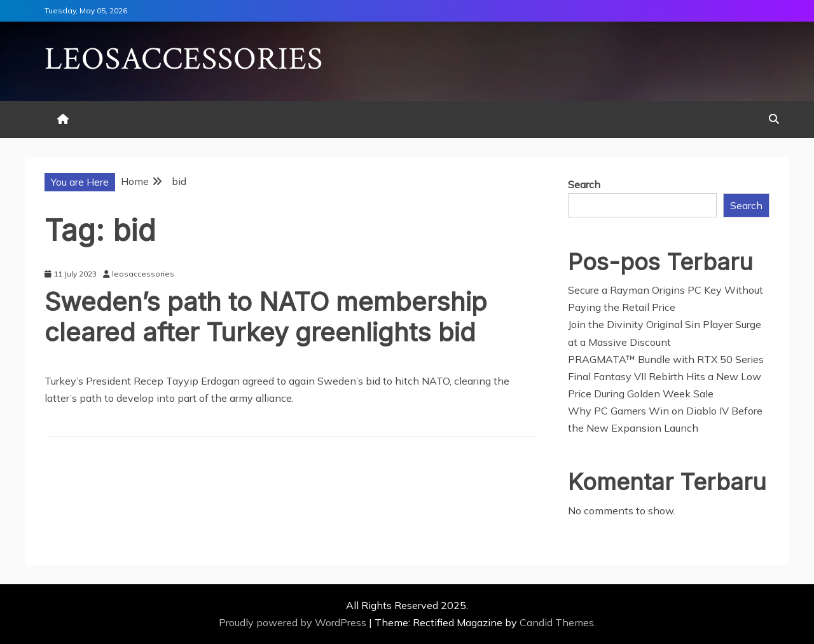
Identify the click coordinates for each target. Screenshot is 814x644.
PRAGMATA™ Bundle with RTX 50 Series (666, 359)
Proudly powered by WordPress (294, 622)
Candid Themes (557, 622)
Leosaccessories (184, 59)
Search (584, 184)
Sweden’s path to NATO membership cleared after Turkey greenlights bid (266, 317)
